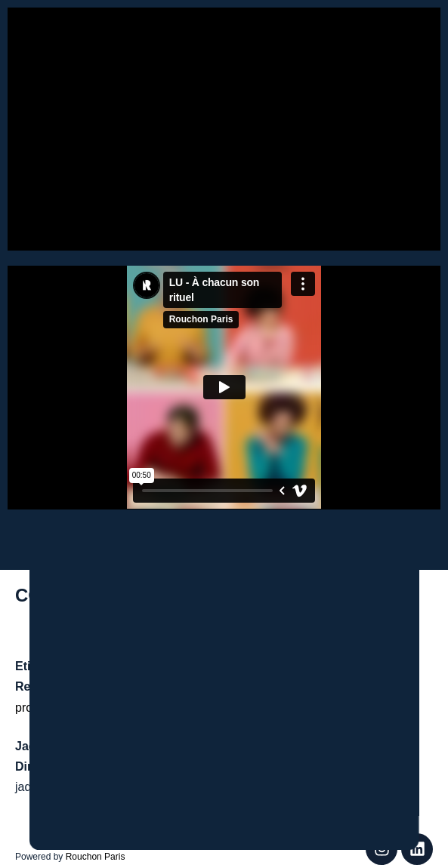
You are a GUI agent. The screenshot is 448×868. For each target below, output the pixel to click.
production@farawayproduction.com (112, 707)
